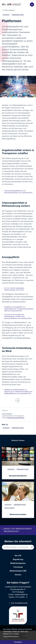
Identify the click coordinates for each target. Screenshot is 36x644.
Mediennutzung (18, 15)
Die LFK (18, 556)
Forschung (18, 567)
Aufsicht (7, 15)
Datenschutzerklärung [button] (11, 636)
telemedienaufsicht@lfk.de (16, 418)
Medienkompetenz (18, 563)
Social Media (10, 508)
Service (18, 575)
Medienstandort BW (18, 571)
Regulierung (18, 559)
